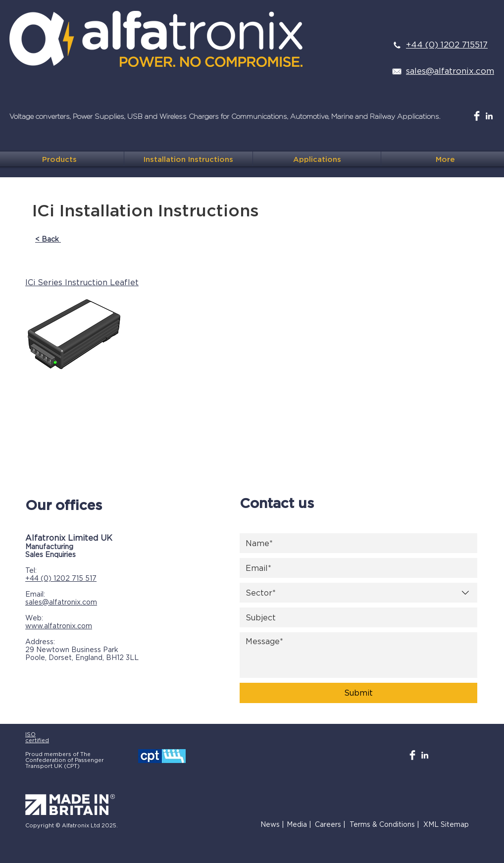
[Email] (355, 568)
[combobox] (358, 593)
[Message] (358, 655)
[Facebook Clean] (477, 116)
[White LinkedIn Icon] (489, 116)
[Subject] (355, 617)
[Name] (355, 543)
